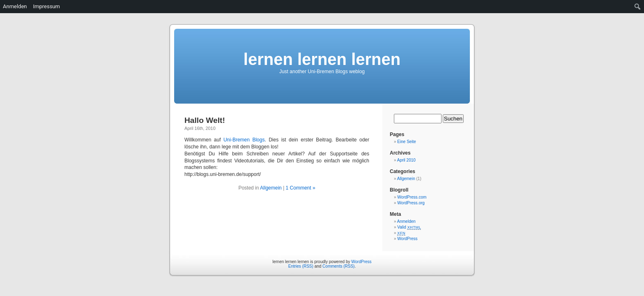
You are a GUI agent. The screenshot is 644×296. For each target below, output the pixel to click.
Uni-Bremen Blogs (244, 140)
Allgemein (271, 188)
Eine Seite (407, 142)
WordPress (407, 239)
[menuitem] (638, 7)
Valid (409, 227)
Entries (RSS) (301, 266)
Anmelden (406, 221)
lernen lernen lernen (322, 59)
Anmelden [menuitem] (15, 6)
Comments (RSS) (338, 266)
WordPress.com (412, 197)
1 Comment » (301, 188)
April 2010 (406, 160)
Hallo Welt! (205, 120)
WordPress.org (411, 203)
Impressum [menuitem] (47, 6)
